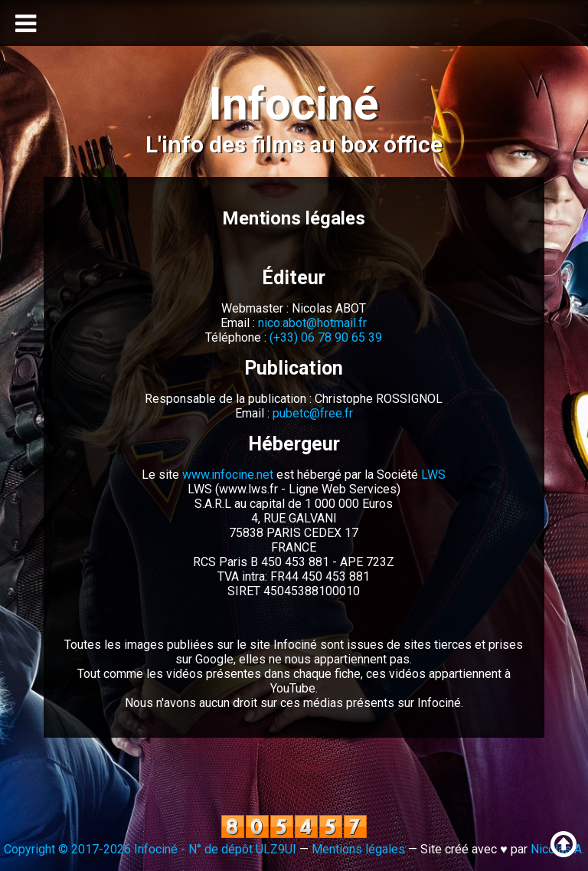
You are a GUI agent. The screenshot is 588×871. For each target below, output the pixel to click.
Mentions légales (358, 849)
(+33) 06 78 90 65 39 (326, 337)
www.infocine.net (228, 475)
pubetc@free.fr (313, 413)
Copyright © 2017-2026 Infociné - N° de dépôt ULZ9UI (150, 849)
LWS (433, 475)
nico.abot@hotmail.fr (312, 323)
